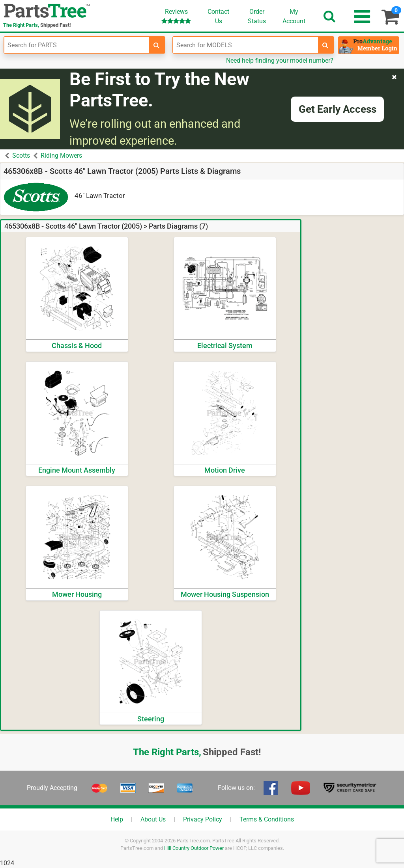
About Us (153, 819)
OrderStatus (257, 16)
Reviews (176, 16)
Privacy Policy (203, 819)
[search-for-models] (325, 45)
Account (294, 16)
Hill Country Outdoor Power (194, 848)
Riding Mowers (61, 156)
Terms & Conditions (267, 819)
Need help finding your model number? (280, 61)
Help (117, 819)
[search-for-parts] (157, 45)
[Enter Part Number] (77, 45)
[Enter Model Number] (246, 45)
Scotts (21, 156)
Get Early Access (338, 109)
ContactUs (218, 16)
